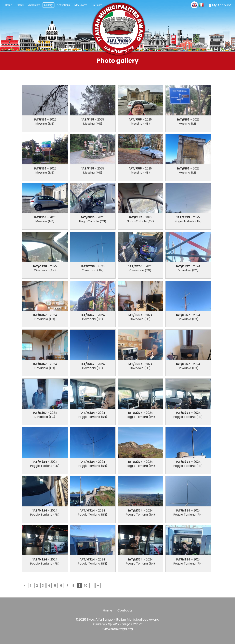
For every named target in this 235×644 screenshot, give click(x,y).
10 (86, 586)
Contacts (125, 610)
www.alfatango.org (117, 629)
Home (108, 610)
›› (98, 586)
